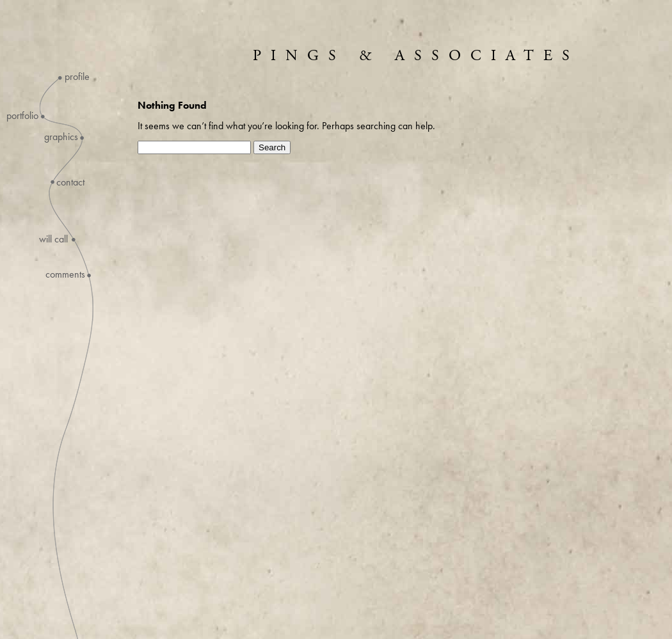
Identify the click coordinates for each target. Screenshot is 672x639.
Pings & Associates (416, 56)
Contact (70, 182)
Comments (65, 274)
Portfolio (22, 116)
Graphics (61, 137)
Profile (77, 77)
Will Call (53, 239)
